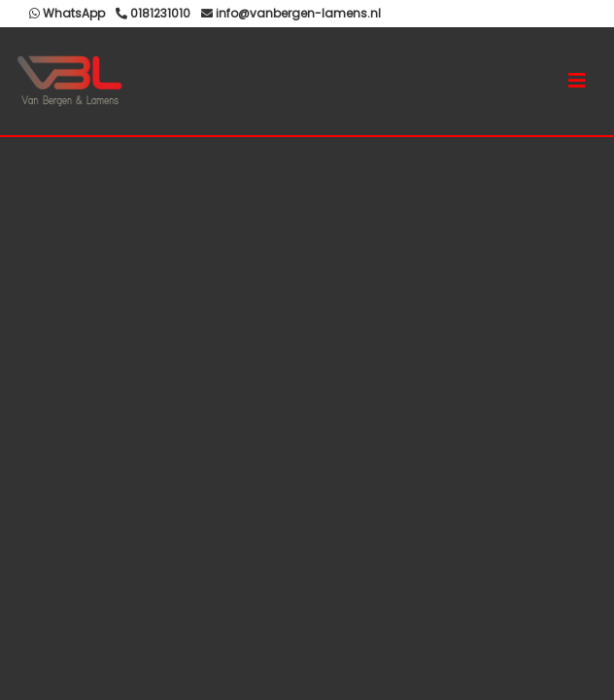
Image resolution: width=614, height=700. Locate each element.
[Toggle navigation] (577, 81)
